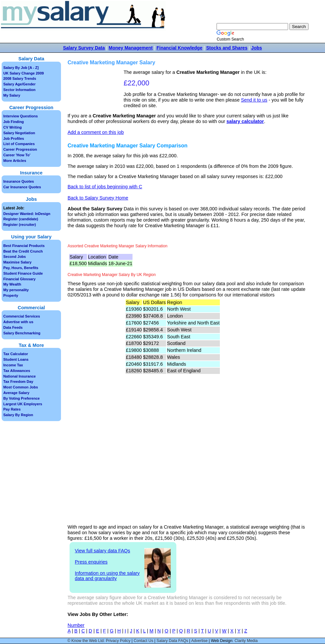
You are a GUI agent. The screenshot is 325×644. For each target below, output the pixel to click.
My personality (16, 290)
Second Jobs (15, 257)
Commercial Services (22, 316)
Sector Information (19, 90)
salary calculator (245, 121)
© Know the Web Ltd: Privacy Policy (99, 641)
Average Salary (16, 393)
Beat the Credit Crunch (23, 251)
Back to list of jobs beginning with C (105, 187)
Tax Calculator (16, 354)
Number (76, 625)
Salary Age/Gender (19, 84)
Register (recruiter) (20, 225)
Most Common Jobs (21, 387)
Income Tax (13, 365)
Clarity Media (246, 641)
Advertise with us (18, 322)
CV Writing (13, 127)
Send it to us (254, 100)
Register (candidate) (21, 219)
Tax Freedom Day (18, 382)
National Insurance (19, 376)
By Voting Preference (21, 398)
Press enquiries (91, 562)
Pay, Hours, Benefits (21, 268)
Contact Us (144, 641)
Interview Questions (21, 116)
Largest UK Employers (23, 404)
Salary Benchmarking (22, 333)
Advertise (199, 641)
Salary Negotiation (19, 133)
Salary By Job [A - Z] (21, 68)
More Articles (15, 161)
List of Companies (19, 144)
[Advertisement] (96, 90)
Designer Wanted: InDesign (27, 214)
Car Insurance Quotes (22, 187)
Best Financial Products (24, 246)
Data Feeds (13, 327)
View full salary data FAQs (103, 551)
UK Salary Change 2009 (24, 73)
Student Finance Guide (23, 273)
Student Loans (16, 359)
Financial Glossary (19, 279)
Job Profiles (14, 138)
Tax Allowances (17, 371)
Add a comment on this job (96, 132)
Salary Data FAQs (172, 641)
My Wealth (12, 284)
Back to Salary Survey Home (98, 198)
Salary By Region (18, 415)
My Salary (12, 95)
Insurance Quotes (19, 181)
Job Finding (14, 122)
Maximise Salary (17, 262)
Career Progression (20, 149)
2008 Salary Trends (20, 78)
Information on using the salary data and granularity (107, 576)
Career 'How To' (17, 155)
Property (11, 295)
